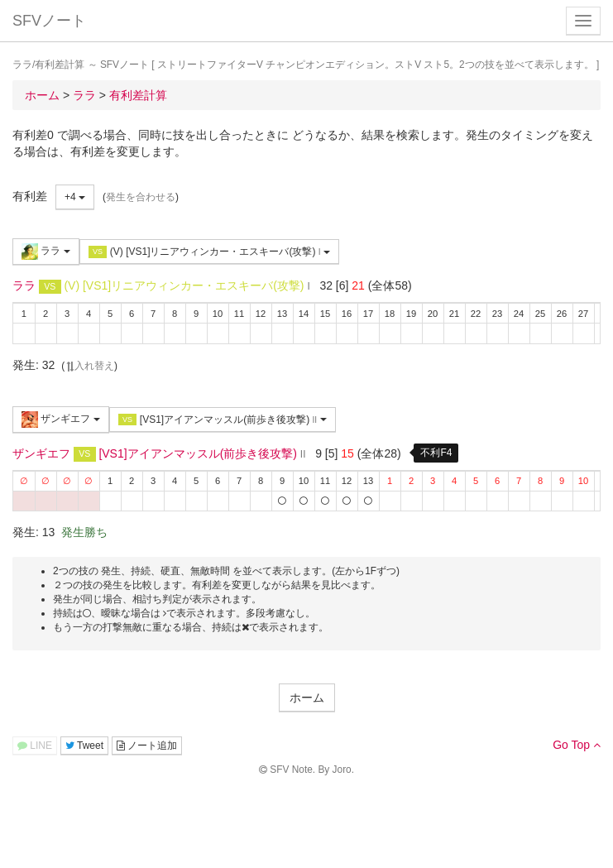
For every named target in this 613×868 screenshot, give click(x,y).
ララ (46, 252)
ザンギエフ (61, 420)
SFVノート (49, 21)
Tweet (84, 746)
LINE (35, 746)
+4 (75, 197)
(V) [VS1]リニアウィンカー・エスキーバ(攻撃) (209, 252)
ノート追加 (147, 746)
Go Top (577, 745)
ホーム (307, 698)
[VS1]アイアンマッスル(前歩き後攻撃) (223, 420)
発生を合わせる (141, 197)
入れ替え (89, 366)
